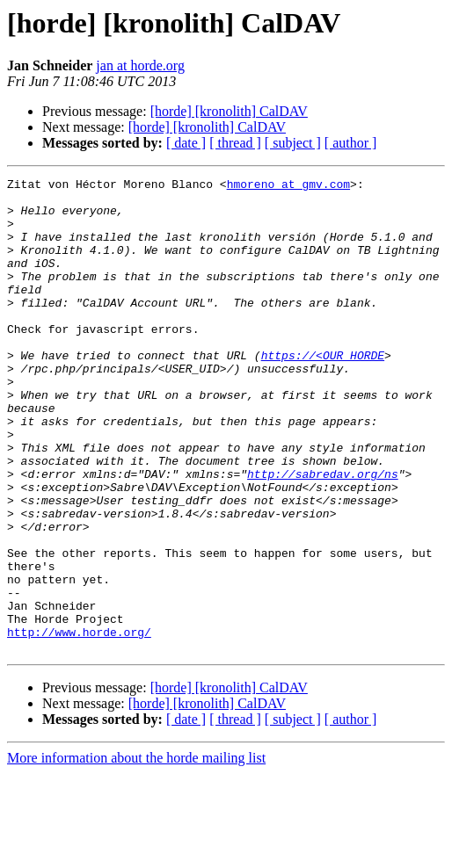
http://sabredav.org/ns (323, 534)
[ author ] (351, 143)
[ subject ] (293, 143)
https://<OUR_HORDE (323, 392)
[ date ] (186, 143)
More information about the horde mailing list (136, 853)
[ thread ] (235, 143)
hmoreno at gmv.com (288, 186)
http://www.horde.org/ (79, 724)
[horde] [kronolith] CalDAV (229, 111)
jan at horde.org (140, 65)
